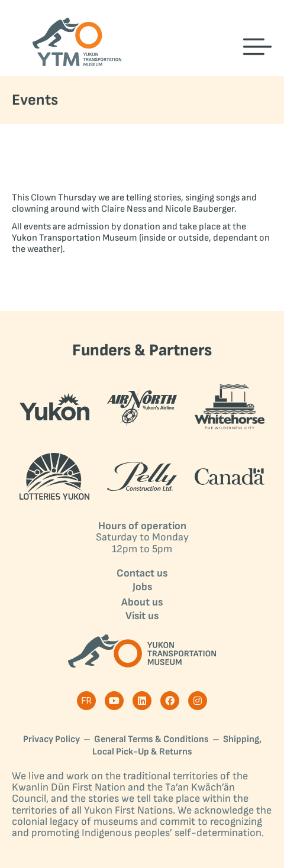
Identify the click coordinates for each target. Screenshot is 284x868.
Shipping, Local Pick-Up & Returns (177, 746)
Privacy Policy (51, 739)
